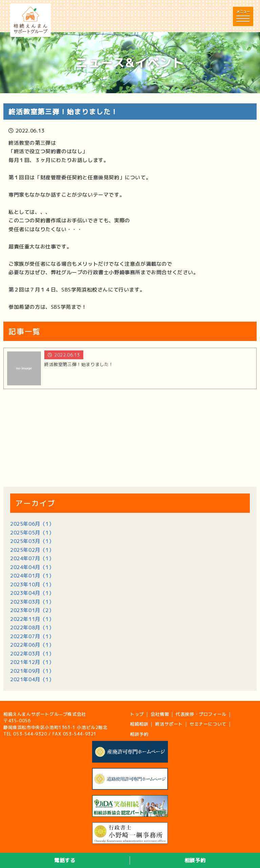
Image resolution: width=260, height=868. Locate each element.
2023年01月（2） (32, 610)
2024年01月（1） (32, 576)
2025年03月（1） (32, 541)
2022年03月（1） (32, 654)
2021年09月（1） (32, 671)
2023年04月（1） (32, 593)
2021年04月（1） (32, 679)
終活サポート (169, 724)
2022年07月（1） (32, 636)
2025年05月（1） (32, 533)
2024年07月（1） (32, 558)
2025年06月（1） (32, 524)
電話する (65, 860)
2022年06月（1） (32, 645)
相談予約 (195, 860)
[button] (243, 16)
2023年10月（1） (32, 584)
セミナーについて (208, 724)
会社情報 (160, 714)
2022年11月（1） (32, 619)
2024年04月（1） (32, 567)
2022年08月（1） (32, 628)
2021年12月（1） (32, 662)
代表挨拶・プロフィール (201, 714)
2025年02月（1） (32, 550)
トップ (137, 714)
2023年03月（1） (32, 602)
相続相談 (139, 724)
